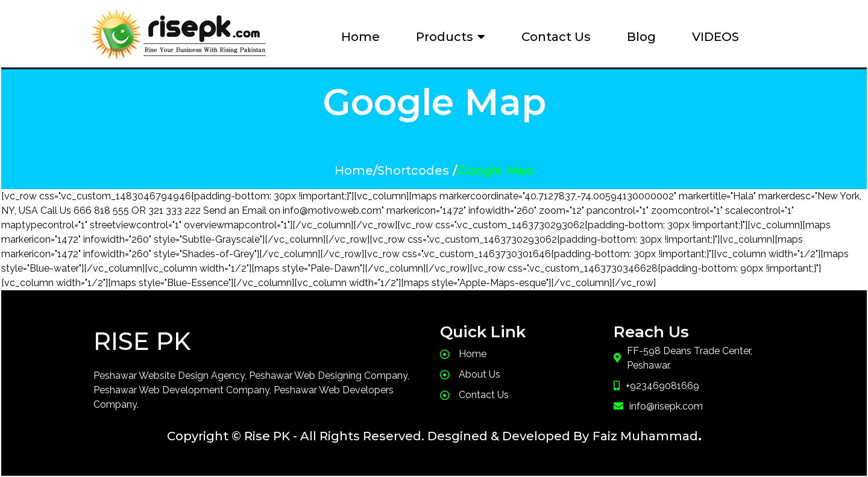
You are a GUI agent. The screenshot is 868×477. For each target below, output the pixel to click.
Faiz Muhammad (645, 436)
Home (354, 170)
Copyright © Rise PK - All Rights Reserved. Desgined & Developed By (378, 436)
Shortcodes (413, 170)
